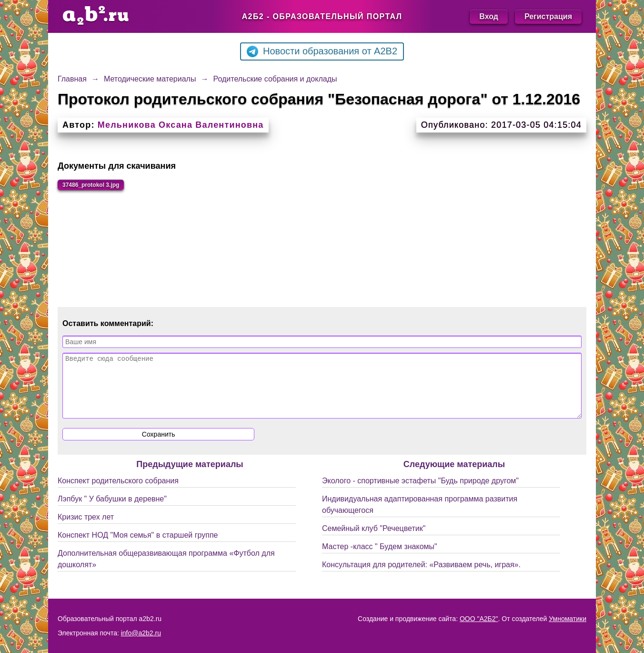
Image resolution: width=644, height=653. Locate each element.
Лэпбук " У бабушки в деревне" (112, 514)
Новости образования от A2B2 (322, 51)
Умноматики (568, 619)
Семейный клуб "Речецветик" (374, 544)
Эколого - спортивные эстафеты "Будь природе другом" (420, 496)
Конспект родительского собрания (118, 496)
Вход (489, 16)
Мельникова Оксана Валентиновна (181, 125)
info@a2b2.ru (141, 633)
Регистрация (548, 16)
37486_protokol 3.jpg (105, 187)
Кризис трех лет (86, 532)
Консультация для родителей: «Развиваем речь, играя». (421, 580)
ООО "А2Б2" (479, 619)
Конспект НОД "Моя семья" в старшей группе (138, 550)
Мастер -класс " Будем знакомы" (380, 562)
